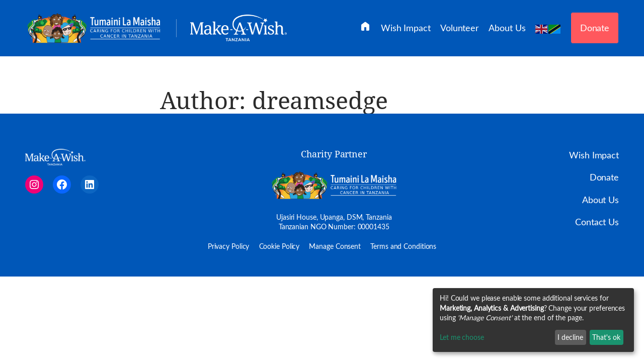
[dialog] (533, 320)
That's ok (606, 337)
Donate (595, 28)
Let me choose (462, 337)
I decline (570, 337)
